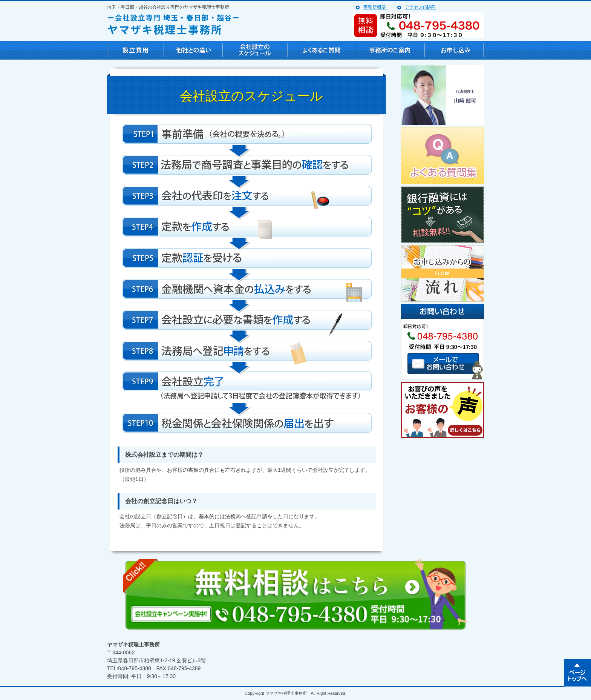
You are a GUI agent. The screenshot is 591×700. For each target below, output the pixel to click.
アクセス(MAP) (420, 7)
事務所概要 (375, 7)
